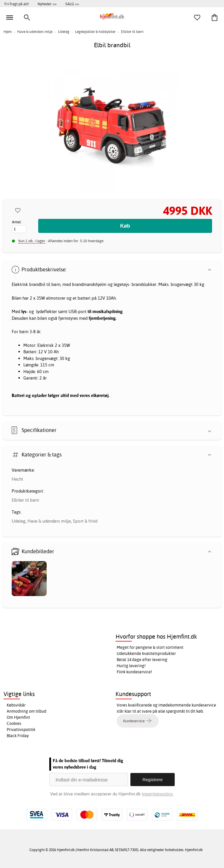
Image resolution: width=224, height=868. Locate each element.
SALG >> (72, 4)
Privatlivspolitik (21, 730)
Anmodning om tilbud (27, 711)
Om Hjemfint (18, 717)
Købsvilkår (16, 705)
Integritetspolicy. (158, 794)
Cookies (14, 723)
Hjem (8, 32)
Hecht (17, 479)
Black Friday (18, 736)
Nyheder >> (47, 4)
